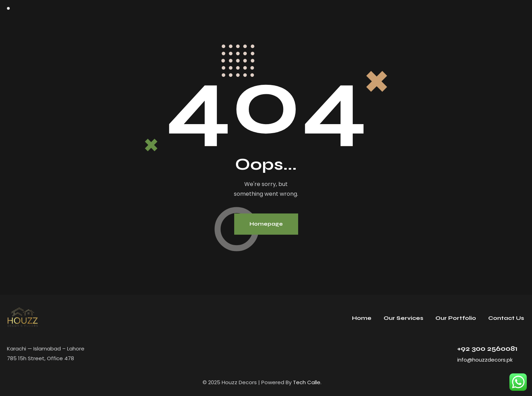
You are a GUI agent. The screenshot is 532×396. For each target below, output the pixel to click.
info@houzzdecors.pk (485, 360)
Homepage (266, 224)
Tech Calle (307, 382)
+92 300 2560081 (487, 349)
